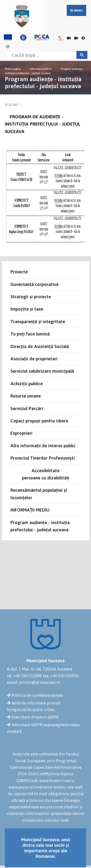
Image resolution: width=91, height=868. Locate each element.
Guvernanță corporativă (34, 284)
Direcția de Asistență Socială (40, 346)
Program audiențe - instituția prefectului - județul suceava (40, 526)
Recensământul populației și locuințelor (39, 494)
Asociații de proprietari (34, 359)
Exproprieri (21, 433)
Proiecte (19, 272)
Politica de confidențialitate (37, 695)
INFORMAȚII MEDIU (30, 510)
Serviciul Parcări (27, 408)
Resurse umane (26, 396)
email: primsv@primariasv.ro (33, 682)
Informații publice (41, 69)
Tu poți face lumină (30, 334)
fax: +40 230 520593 (61, 676)
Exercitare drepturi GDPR (35, 717)
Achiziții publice (27, 384)
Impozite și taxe (27, 309)
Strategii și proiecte (31, 297)
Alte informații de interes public (43, 446)
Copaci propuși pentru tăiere (39, 421)
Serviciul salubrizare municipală (42, 371)
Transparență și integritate (38, 321)
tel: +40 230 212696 (24, 676)
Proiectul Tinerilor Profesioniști (43, 458)
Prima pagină (13, 69)
